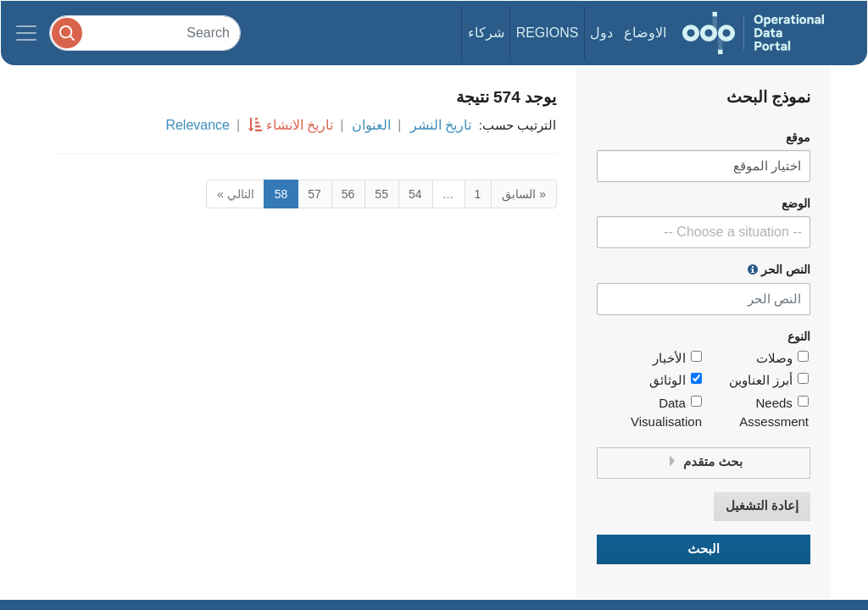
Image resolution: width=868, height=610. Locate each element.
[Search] (145, 33)
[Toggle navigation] (26, 33)
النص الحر (779, 269)
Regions (548, 33)
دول (601, 33)
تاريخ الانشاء (300, 125)
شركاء (486, 33)
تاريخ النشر (441, 125)
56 (348, 194)
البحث (704, 549)
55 (381, 194)
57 (314, 194)
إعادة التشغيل (762, 506)
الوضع (796, 204)
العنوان (371, 125)
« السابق (524, 194)
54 (415, 194)
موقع (798, 138)
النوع (799, 337)
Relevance (198, 125)
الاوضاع (645, 33)
